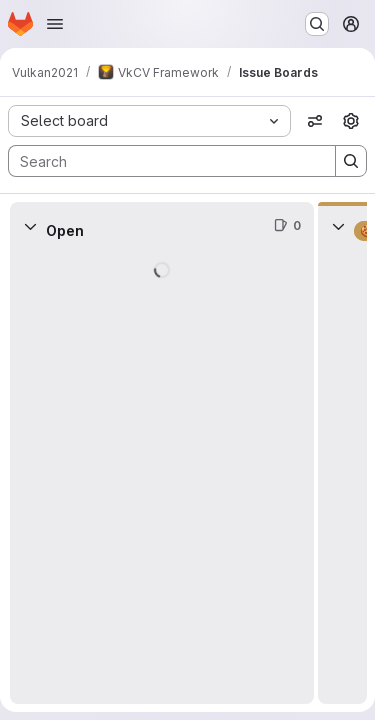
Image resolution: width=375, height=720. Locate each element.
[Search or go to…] (317, 24)
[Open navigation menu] (55, 24)
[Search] (162, 161)
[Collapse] (30, 226)
